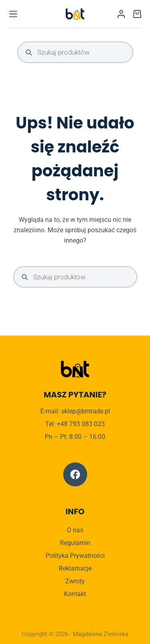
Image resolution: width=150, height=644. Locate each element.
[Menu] (13, 14)
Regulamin (75, 543)
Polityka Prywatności (75, 556)
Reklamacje (75, 568)
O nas (75, 530)
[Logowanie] (121, 14)
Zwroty (75, 581)
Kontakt (75, 594)
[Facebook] (75, 474)
